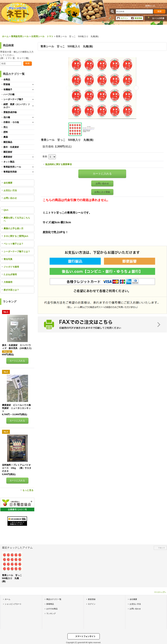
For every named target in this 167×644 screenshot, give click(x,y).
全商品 (7, 79)
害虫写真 (8, 259)
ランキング (51, 613)
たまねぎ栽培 (10, 274)
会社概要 (8, 183)
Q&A (6, 210)
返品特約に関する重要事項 (58, 164)
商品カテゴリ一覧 (54, 599)
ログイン (124, 18)
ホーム (8, 599)
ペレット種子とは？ (14, 244)
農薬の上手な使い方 (14, 228)
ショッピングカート (13, 604)
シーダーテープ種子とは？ (17, 252)
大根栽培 (8, 282)
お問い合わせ (10, 198)
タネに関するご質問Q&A (16, 236)
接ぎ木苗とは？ (11, 290)
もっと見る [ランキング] (28, 490)
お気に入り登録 (102, 192)
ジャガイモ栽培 (11, 267)
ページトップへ (160, 592)
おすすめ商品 (52, 609)
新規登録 (138, 18)
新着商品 (50, 604)
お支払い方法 (10, 190)
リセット (162, 548)
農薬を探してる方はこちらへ (17, 219)
